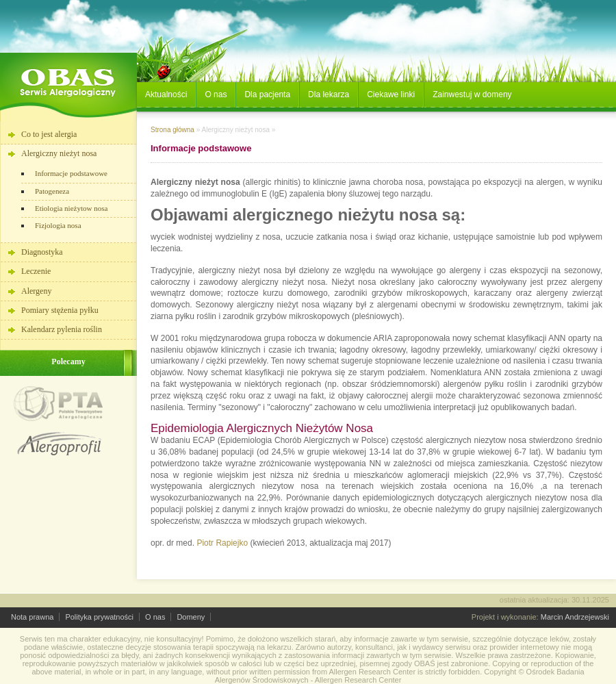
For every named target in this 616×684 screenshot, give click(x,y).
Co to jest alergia (49, 134)
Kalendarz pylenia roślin (62, 329)
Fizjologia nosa (58, 225)
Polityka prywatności (99, 617)
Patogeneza (52, 191)
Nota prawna (32, 617)
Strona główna (172, 130)
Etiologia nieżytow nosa (71, 208)
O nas (155, 617)
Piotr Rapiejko (222, 543)
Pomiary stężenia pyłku (60, 310)
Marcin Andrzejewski (575, 617)
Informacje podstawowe (71, 173)
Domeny (191, 617)
